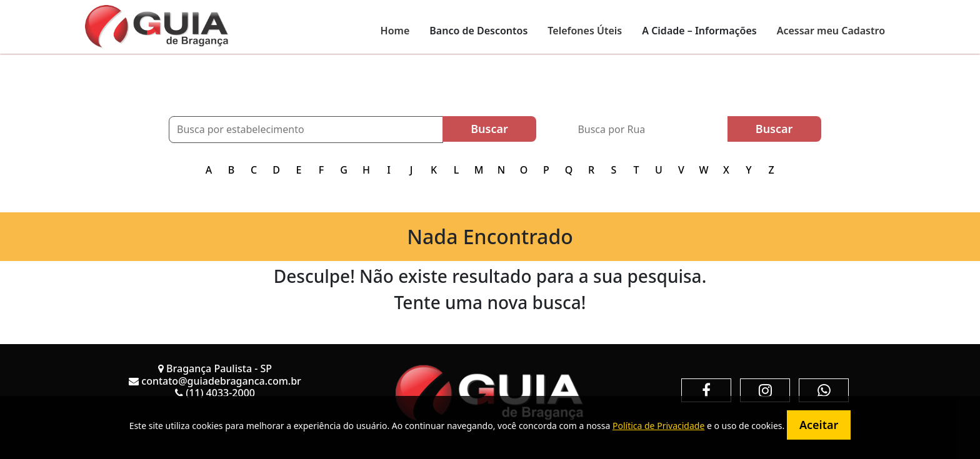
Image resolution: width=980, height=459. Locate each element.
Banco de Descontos (478, 31)
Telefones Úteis (585, 31)
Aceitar (819, 425)
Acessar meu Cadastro (831, 31)
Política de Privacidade (658, 426)
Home (395, 31)
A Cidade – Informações (699, 31)
